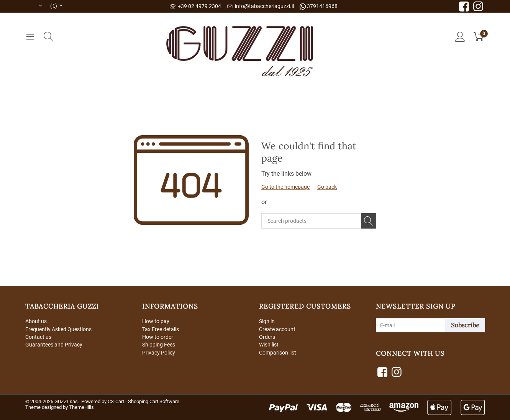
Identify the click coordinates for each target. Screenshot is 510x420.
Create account (277, 329)
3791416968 (319, 6)
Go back (327, 187)
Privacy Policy (159, 353)
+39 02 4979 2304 (196, 6)
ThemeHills (81, 407)
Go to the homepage (285, 187)
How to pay (156, 321)
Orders (267, 337)
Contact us (38, 337)
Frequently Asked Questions (58, 329)
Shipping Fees (159, 345)
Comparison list (278, 353)
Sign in (267, 321)
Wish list (269, 345)
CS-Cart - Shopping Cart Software (143, 401)
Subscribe (465, 325)
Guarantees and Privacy (54, 345)
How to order (158, 337)
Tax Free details (161, 329)
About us (36, 321)
